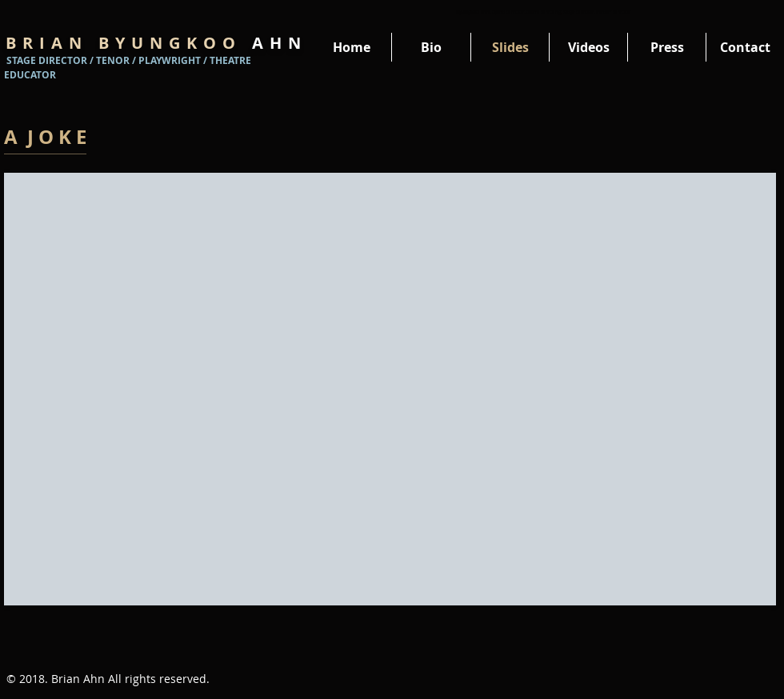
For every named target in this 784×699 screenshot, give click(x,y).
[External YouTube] (390, 389)
